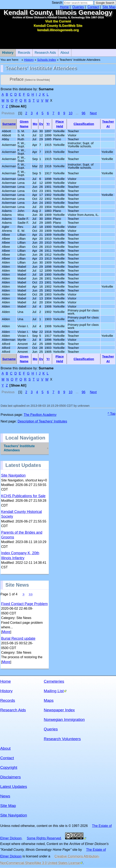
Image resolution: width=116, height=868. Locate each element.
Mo (35, 124)
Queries (78, 7)
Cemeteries (54, 681)
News (5, 796)
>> (31, 594)
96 (84, 113)
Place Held (60, 124)
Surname (9, 124)
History (29, 60)
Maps (49, 700)
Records (23, 52)
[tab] (58, 80)
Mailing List (54, 691)
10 (71, 113)
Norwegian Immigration (64, 720)
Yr (48, 124)
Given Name (24, 124)
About (64, 52)
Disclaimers (10, 777)
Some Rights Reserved (44, 838)
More (6, 632)
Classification (84, 124)
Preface (30, 79)
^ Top (112, 414)
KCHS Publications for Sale (23, 496)
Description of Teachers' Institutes (42, 421)
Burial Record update (18, 638)
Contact (93, 7)
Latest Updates (14, 787)
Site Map (109, 7)
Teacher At (108, 124)
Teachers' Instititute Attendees (19, 448)
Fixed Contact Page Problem (24, 604)
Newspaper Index (59, 710)
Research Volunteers (62, 739)
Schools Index (47, 60)
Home (64, 7)
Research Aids (44, 52)
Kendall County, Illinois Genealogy (58, 12)
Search (57, 3)
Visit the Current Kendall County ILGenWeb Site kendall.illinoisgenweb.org (58, 26)
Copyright (9, 767)
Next (93, 113)
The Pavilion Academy (40, 415)
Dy (41, 124)
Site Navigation (13, 475)
